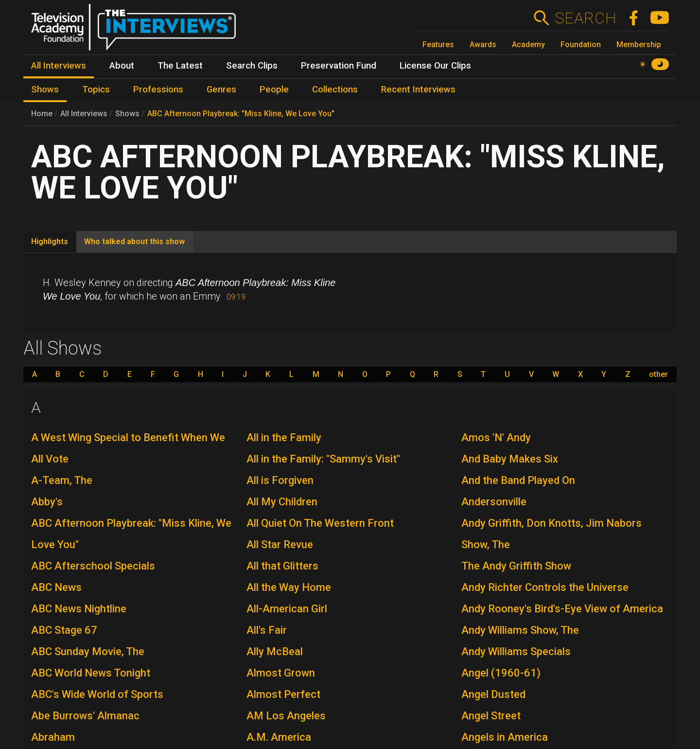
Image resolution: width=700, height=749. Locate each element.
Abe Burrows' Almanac (85, 716)
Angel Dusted (493, 694)
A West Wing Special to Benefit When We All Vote (128, 448)
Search (586, 18)
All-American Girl (287, 609)
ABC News (56, 587)
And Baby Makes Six (510, 459)
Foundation (581, 45)
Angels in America (505, 737)
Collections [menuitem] (335, 89)
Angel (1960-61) (501, 673)
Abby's (47, 502)
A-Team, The (62, 480)
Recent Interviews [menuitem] (418, 89)
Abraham (53, 737)
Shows (127, 114)
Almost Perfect (283, 694)
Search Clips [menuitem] (252, 66)
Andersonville (494, 502)
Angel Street (491, 716)
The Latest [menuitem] (180, 66)
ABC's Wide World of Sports (97, 694)
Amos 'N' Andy (496, 437)
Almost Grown (281, 673)
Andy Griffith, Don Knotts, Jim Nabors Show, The (551, 534)
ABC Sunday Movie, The (88, 651)
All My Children (282, 502)
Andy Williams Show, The (520, 630)
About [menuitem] (122, 66)
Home (42, 114)
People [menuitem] (274, 89)
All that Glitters (282, 566)
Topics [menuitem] (96, 89)
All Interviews (84, 114)
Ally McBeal (275, 651)
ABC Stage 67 (64, 630)
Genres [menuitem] (221, 89)
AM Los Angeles (286, 716)
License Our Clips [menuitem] (435, 66)
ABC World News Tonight (91, 673)
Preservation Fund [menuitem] (339, 66)
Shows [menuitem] (45, 89)
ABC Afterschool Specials (93, 566)
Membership (639, 45)
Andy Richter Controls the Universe (545, 587)
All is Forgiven (280, 480)
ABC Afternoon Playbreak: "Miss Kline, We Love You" (241, 114)
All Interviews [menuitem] (59, 66)
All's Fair (267, 630)
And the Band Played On (518, 480)
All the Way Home (289, 587)
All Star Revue (280, 544)
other (658, 374)
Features (438, 45)
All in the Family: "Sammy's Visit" (323, 459)
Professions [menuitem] (158, 89)
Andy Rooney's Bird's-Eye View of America (562, 609)
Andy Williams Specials (516, 651)
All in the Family (284, 437)
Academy (528, 45)
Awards (483, 45)
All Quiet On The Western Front (320, 523)
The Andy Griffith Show (516, 566)
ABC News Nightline (79, 609)
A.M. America (279, 737)
